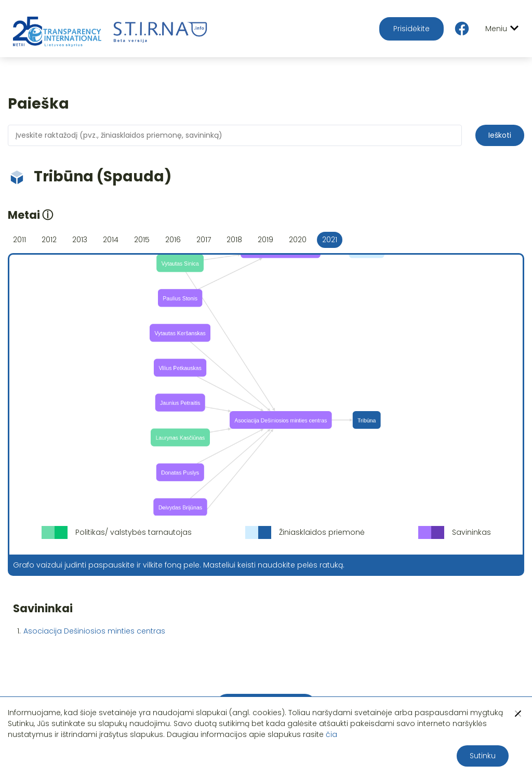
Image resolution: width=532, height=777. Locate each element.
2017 (204, 240)
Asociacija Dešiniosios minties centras (94, 631)
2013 (80, 240)
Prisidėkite (411, 29)
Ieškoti (500, 135)
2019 (265, 240)
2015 (142, 240)
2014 (111, 240)
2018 (234, 240)
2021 (330, 240)
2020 (298, 240)
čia (331, 734)
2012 (49, 240)
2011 (19, 240)
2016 (173, 240)
